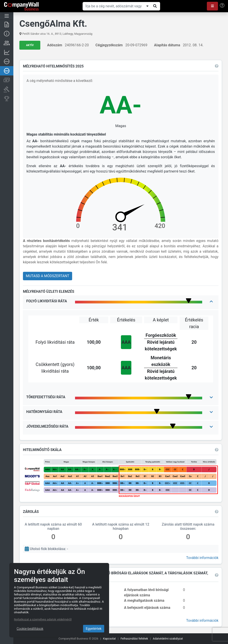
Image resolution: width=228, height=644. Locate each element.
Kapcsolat (109, 639)
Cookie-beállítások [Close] (30, 629)
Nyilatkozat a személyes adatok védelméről (43, 619)
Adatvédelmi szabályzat (168, 639)
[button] (212, 6)
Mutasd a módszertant (48, 276)
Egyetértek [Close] (94, 629)
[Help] (222, 6)
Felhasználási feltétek (134, 639)
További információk (202, 558)
